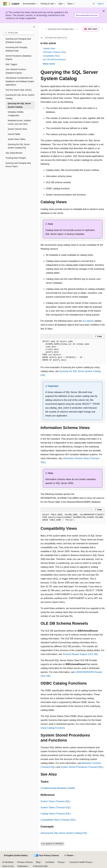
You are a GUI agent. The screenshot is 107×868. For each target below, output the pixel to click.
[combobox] (19, 33)
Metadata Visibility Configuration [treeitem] (16, 114)
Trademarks (22, 866)
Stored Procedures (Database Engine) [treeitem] (18, 58)
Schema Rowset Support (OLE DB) (80, 654)
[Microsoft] (5, 4)
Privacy (61, 862)
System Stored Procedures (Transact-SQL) (82, 767)
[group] (73, 517)
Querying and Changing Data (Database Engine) (62, 29)
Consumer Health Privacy (80, 862)
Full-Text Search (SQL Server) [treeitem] (19, 90)
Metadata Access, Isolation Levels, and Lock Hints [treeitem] (19, 122)
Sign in (101, 4)
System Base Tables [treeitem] (17, 139)
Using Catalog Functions (53, 728)
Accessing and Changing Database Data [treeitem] (16, 49)
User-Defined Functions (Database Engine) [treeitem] (16, 71)
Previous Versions (25, 862)
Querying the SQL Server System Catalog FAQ (64, 833)
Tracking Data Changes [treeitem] (16, 158)
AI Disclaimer (8, 862)
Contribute (50, 862)
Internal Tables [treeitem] (14, 134)
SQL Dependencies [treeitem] (14, 153)
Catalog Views (49, 48)
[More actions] (102, 29)
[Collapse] (34, 27)
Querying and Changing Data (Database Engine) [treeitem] (18, 41)
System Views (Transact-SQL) (55, 801)
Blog (38, 862)
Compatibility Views (51, 56)
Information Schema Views (54, 52)
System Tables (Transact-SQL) (56, 807)
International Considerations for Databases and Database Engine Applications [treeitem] (20, 81)
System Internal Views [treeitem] (17, 129)
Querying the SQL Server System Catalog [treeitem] (19, 105)
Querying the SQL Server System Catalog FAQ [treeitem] (19, 146)
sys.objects (88, 321)
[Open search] (94, 4)
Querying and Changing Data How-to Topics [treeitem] (18, 165)
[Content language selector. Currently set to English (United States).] (16, 856)
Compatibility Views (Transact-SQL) (58, 820)
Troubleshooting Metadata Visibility (58, 788)
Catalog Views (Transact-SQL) (56, 814)
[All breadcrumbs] (43, 29)
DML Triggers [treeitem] (11, 64)
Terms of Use (8, 866)
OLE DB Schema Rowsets (54, 59)
